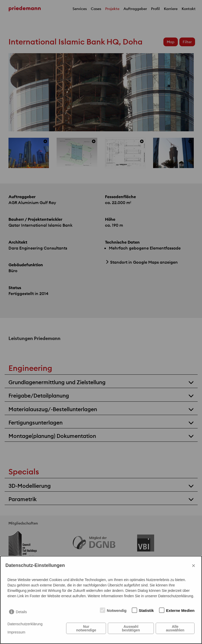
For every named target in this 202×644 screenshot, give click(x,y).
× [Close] (194, 565)
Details (21, 612)
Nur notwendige (86, 628)
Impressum (16, 632)
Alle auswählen (175, 628)
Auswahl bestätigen (131, 628)
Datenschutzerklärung (25, 624)
